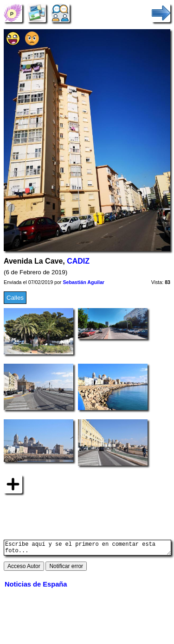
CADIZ (78, 261)
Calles (15, 298)
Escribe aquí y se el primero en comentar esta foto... (87, 549)
